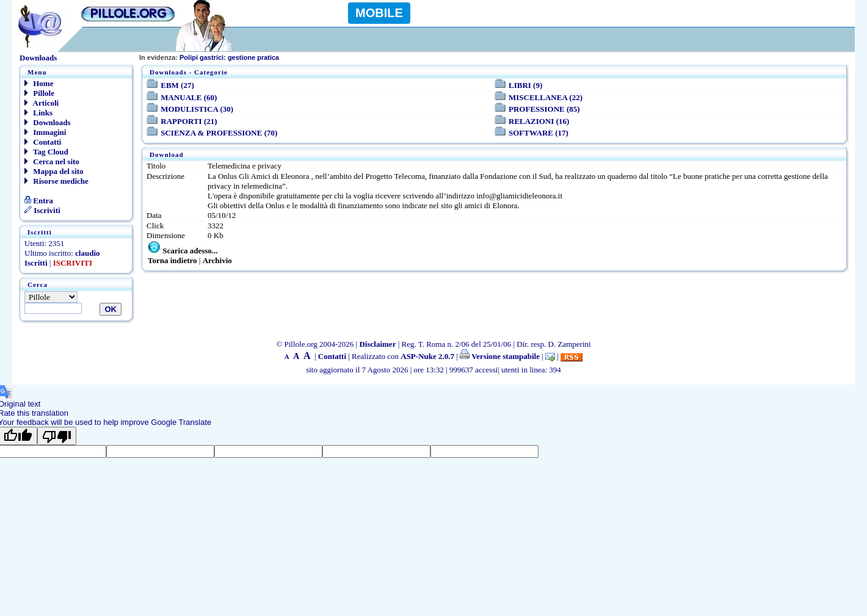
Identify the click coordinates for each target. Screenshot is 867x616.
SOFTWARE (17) (539, 133)
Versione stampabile (500, 356)
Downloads (48, 122)
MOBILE (379, 13)
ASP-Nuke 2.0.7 (427, 356)
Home (39, 83)
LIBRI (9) (525, 85)
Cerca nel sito (52, 161)
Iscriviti (42, 210)
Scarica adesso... (190, 251)
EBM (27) (177, 85)
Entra (39, 201)
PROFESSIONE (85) (544, 109)
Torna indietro (172, 260)
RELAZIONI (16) (539, 121)
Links (38, 113)
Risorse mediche (56, 181)
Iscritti (36, 263)
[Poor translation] (57, 436)
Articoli (42, 103)
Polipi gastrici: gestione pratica (209, 57)
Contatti (43, 142)
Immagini (45, 132)
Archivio (217, 260)
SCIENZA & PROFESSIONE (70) (219, 133)
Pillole (39, 93)
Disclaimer (377, 344)
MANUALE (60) (189, 97)
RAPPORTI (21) (189, 121)
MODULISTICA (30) (197, 109)
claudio (87, 253)
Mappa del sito (54, 171)
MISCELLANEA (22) (546, 97)
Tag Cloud (46, 152)
